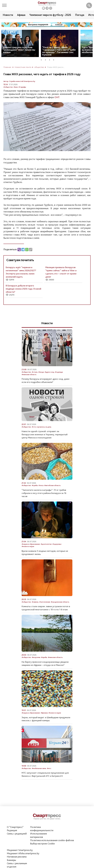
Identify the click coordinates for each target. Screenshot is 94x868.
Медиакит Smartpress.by (20, 850)
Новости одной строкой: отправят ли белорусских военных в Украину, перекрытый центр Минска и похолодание (45, 434)
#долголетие (46, 544)
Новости (8, 15)
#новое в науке (28, 546)
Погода (80, 15)
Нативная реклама (17, 857)
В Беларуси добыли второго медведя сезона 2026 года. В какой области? (23, 289)
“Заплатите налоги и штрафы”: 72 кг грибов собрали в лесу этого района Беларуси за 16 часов (44, 493)
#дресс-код (49, 372)
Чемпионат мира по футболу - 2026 (50, 15)
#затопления (45, 602)
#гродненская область (60, 602)
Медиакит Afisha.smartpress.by (23, 853)
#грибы (35, 485)
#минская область (29, 374)
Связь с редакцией (17, 834)
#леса (41, 485)
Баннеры (11, 860)
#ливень (35, 602)
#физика (44, 713)
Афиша (21, 15)
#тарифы (22, 87)
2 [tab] (46, 59)
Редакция (12, 830)
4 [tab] (55, 59)
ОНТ (57, 97)
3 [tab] (50, 59)
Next (91, 42)
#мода (41, 372)
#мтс (49, 768)
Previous (3, 42)
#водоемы (36, 657)
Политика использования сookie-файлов (52, 840)
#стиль (35, 372)
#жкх (16, 87)
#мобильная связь (39, 768)
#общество (8, 87)
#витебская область (52, 485)
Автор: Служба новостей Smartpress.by (19, 81)
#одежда (59, 372)
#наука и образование (31, 544)
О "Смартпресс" (15, 827)
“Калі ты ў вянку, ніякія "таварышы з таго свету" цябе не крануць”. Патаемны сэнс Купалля (59, 51)
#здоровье (57, 544)
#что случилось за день (42, 427)
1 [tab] (42, 59)
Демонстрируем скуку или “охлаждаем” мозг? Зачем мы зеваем (19, 50)
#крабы (44, 657)
